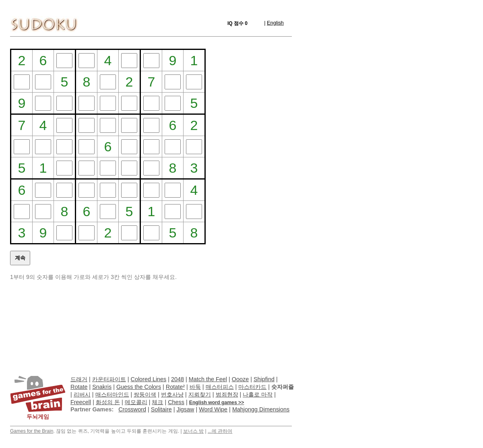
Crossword (132, 409)
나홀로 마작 (258, 394)
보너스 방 (193, 431)
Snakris (102, 387)
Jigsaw (185, 409)
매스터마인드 (112, 394)
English (275, 23)
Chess (176, 402)
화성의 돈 (108, 402)
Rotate (79, 387)
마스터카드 (252, 387)
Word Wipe (213, 409)
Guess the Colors (139, 387)
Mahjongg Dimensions (261, 409)
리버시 (82, 394)
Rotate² (175, 387)
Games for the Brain (32, 431)
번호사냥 (172, 394)
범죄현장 (227, 394)
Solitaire (161, 409)
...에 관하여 (220, 431)
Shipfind (264, 379)
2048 (178, 379)
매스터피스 (220, 387)
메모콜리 (136, 402)
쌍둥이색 (145, 394)
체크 (157, 402)
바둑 (195, 387)
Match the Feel (208, 379)
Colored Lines (149, 379)
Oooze (240, 379)
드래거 (79, 379)
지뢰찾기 (200, 394)
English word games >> (217, 403)
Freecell (81, 402)
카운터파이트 (109, 379)
